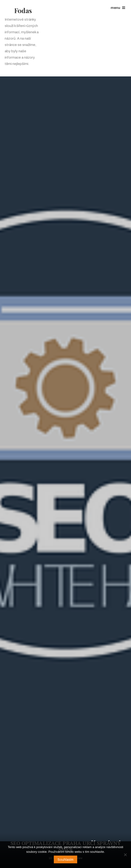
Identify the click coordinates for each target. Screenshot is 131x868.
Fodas (23, 10)
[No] (125, 855)
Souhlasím (65, 860)
